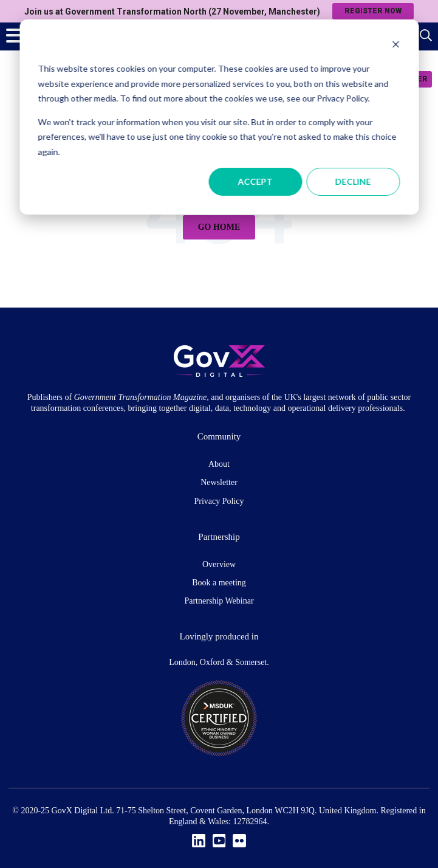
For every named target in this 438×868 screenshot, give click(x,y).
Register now (373, 11)
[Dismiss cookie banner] (395, 46)
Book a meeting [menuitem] (219, 583)
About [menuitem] (219, 464)
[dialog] (219, 117)
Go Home (219, 227)
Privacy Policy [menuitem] (219, 501)
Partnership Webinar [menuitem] (219, 601)
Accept (255, 181)
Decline (353, 181)
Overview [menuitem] (219, 564)
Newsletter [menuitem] (219, 482)
